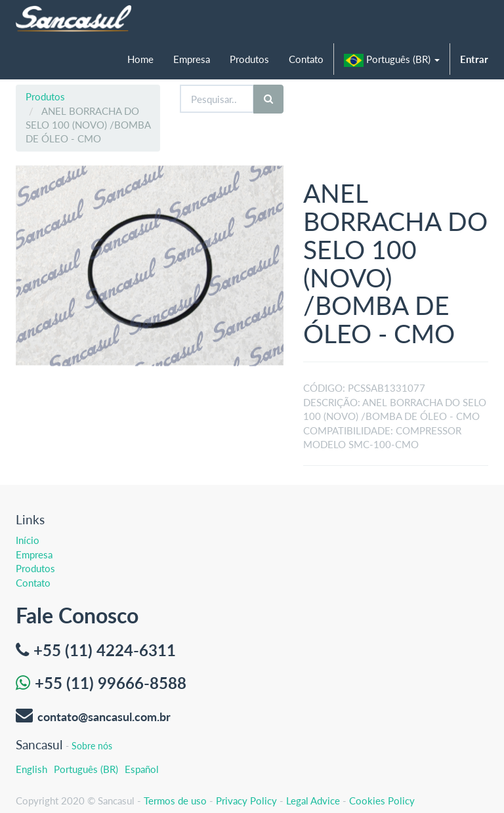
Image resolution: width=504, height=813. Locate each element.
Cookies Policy (382, 801)
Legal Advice (313, 801)
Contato (33, 583)
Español (142, 769)
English (31, 769)
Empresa (34, 554)
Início (28, 540)
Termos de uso (175, 801)
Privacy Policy (246, 801)
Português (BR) (86, 769)
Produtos (45, 96)
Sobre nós (92, 746)
